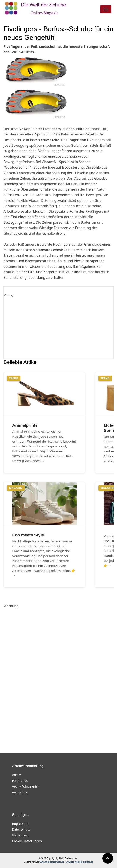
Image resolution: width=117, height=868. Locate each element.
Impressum (20, 824)
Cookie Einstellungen (27, 841)
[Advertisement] (58, 328)
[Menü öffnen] (106, 9)
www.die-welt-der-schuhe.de (80, 862)
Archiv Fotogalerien (26, 786)
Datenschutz (21, 829)
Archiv (16, 775)
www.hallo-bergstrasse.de (52, 862)
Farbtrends (20, 781)
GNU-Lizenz (20, 835)
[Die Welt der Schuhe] (36, 8)
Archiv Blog (20, 792)
